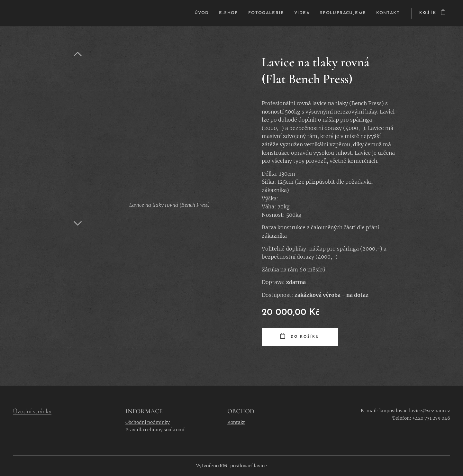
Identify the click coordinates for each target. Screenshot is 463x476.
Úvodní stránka (32, 411)
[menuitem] (187, 13)
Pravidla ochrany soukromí (155, 430)
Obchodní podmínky (148, 422)
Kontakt (236, 422)
